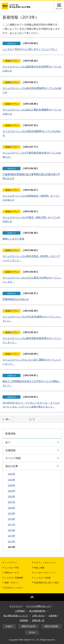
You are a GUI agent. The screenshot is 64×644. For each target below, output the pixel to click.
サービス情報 (32, 458)
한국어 (32, 632)
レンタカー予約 (11, 568)
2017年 (12, 524)
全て (32, 442)
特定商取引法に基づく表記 (45, 583)
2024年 (12, 485)
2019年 (12, 513)
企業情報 (53, 616)
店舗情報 (32, 450)
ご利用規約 (20, 611)
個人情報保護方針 (37, 611)
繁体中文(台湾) (29, 626)
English (9, 626)
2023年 (12, 491)
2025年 (12, 480)
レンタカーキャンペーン (44, 573)
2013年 (12, 547)
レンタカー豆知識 (41, 578)
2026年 (12, 474)
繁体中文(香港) (51, 626)
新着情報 (10, 433)
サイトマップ (16, 606)
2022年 (12, 496)
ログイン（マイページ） (44, 563)
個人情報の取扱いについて (16, 616)
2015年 (12, 536)
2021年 (12, 502)
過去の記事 (32, 466)
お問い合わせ (38, 616)
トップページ (10, 563)
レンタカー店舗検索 (13, 578)
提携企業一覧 (38, 620)
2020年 (12, 508)
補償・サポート (11, 583)
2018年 (12, 519)
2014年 (12, 541)
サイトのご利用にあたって (38, 606)
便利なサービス (11, 573)
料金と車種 (38, 568)
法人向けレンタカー (13, 588)
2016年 (12, 530)
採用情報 (24, 620)
